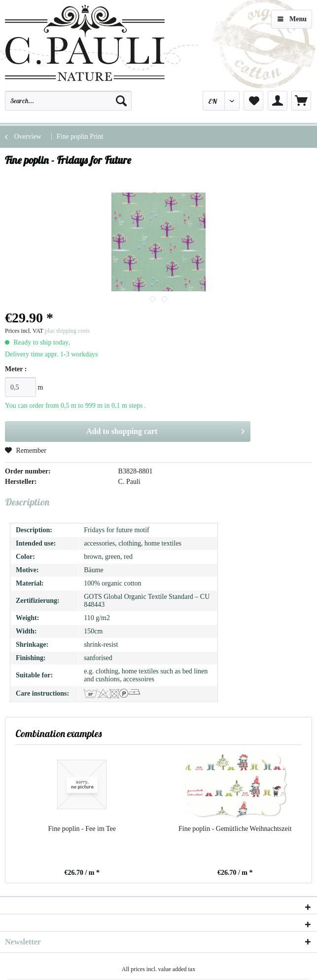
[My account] (278, 101)
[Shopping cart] (301, 101)
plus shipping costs (67, 331)
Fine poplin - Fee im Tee (82, 829)
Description (27, 502)
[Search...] (68, 101)
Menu (292, 17)
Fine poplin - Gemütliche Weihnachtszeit (235, 829)
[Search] (121, 101)
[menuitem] (68, 105)
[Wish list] (253, 101)
